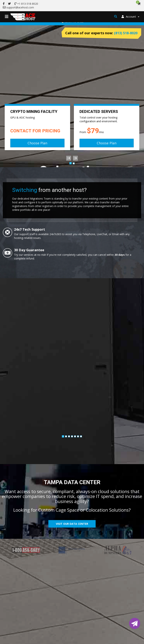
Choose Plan (37, 143)
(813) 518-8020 (126, 33)
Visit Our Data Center (72, 524)
